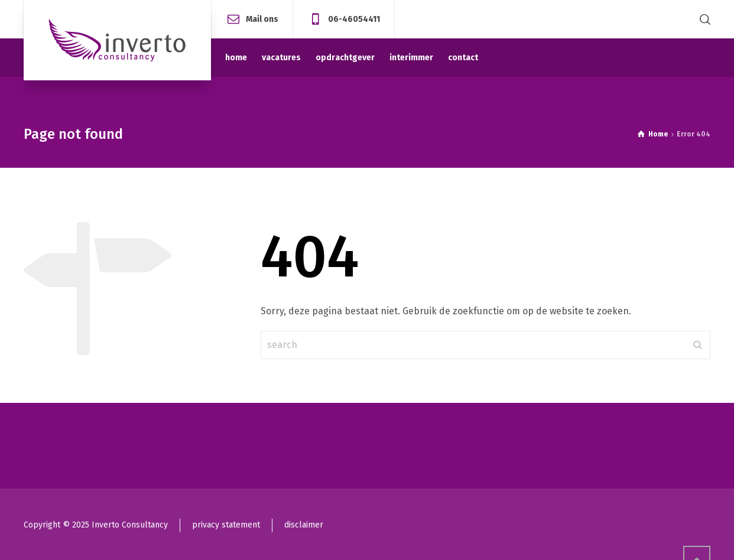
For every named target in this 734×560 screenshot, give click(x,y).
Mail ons (262, 19)
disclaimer (304, 525)
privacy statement (226, 525)
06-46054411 (354, 19)
